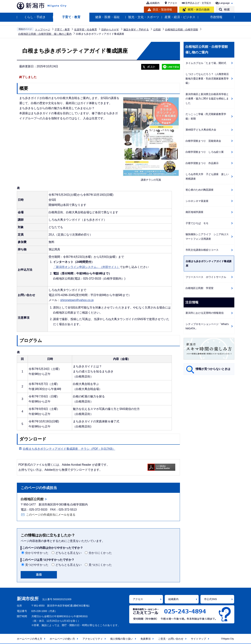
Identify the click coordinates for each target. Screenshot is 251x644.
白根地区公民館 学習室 (200, 288)
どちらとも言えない (69, 553)
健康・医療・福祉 (107, 17)
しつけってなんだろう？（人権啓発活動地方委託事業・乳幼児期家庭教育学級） (207, 78)
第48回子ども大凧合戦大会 (201, 130)
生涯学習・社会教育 (86, 30)
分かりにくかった (100, 553)
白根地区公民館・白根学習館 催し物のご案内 (45, 34)
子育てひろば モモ (197, 223)
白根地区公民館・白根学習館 (182, 30)
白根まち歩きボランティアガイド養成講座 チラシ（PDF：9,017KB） (69, 449)
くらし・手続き (35, 17)
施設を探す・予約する (136, 30)
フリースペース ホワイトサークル (206, 277)
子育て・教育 (71, 17)
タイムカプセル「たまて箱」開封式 (206, 63)
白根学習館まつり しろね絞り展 (205, 152)
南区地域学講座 (194, 212)
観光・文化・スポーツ (144, 17)
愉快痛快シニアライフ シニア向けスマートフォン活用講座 (207, 237)
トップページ (43, 30)
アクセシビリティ (93, 639)
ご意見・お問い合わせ (171, 639)
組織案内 (155, 3)
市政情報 (216, 17)
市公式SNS (210, 599)
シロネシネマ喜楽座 (197, 201)
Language (225, 3)
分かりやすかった (37, 553)
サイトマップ (198, 639)
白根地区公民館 (32, 499)
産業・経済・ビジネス (180, 17)
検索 (227, 10)
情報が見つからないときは (213, 369)
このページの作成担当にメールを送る (51, 515)
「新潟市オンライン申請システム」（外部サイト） (86, 267)
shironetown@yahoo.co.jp (77, 300)
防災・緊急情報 (162, 10)
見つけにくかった (100, 565)
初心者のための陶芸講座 (200, 190)
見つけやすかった (37, 565)
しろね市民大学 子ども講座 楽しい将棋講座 (207, 176)
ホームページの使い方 (62, 639)
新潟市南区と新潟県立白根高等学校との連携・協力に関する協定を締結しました (207, 99)
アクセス (172, 3)
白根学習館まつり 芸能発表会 (203, 141)
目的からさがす (110, 30)
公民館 (157, 30)
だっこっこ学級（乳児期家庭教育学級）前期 (206, 116)
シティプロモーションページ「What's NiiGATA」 (207, 326)
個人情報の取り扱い (122, 639)
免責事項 (146, 639)
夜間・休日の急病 (199, 10)
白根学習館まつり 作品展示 (202, 163)
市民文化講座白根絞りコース (202, 250)
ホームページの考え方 (30, 639)
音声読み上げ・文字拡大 (198, 3)
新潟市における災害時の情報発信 (205, 313)
